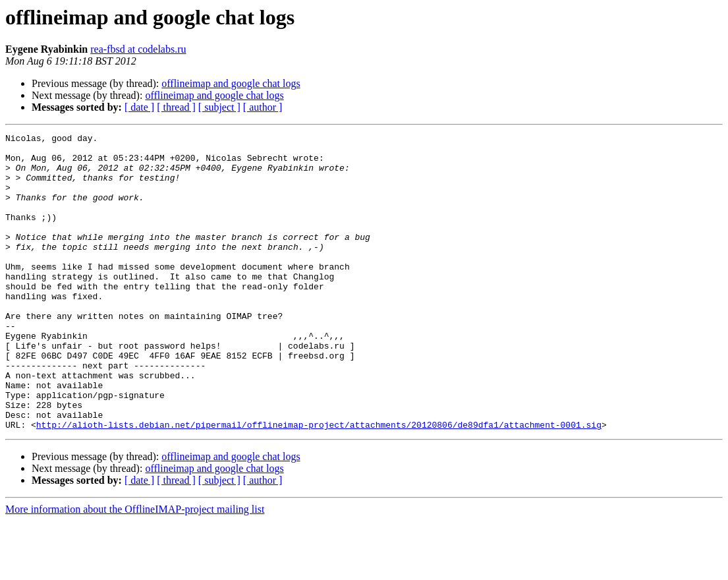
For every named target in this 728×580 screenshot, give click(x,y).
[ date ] (139, 107)
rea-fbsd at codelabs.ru (138, 49)
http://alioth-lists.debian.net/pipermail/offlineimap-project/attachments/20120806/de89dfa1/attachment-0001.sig (319, 484)
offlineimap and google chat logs (231, 83)
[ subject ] (219, 107)
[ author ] (263, 107)
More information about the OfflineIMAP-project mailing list (135, 568)
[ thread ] (176, 107)
